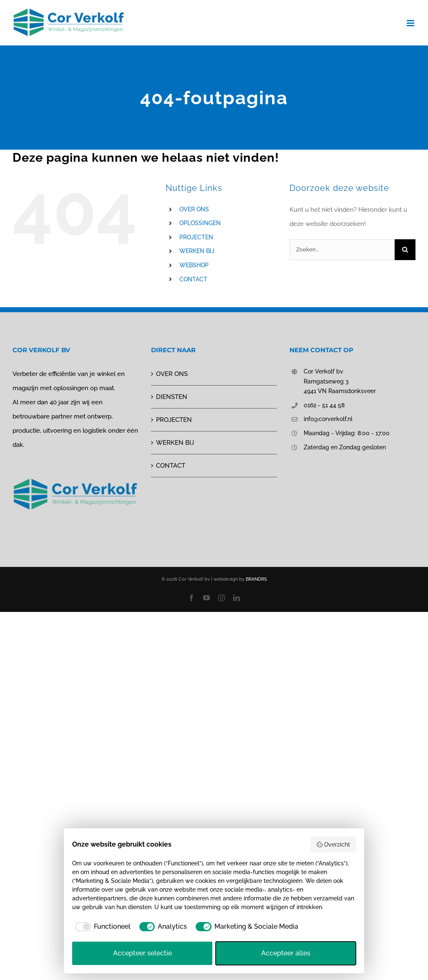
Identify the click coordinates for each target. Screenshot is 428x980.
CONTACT (193, 279)
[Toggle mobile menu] (411, 23)
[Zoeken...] (342, 250)
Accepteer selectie (142, 953)
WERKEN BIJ (197, 251)
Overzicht (333, 845)
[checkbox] (101, 927)
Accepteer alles (286, 953)
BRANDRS (256, 579)
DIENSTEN (172, 397)
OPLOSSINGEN (200, 223)
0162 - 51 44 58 (324, 405)
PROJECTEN (196, 237)
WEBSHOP (194, 265)
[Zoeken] (405, 250)
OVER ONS (194, 209)
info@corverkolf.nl (328, 419)
